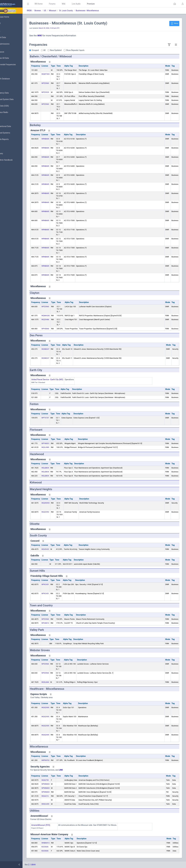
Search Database (11, 79)
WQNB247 (57, 349)
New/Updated (68, 50)
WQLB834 (57, 468)
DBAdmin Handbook (12, 160)
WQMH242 (58, 316)
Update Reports (10, 139)
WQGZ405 (57, 707)
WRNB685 (57, 139)
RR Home (50, 4)
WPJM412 (57, 623)
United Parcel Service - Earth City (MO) (59, 379)
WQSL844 (57, 682)
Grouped (47, 50)
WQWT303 (57, 74)
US (57, 11)
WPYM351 (57, 443)
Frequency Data (10, 93)
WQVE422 (57, 549)
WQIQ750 (57, 780)
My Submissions (11, 44)
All (56, 50)
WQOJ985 (57, 447)
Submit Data (9, 38)
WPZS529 (57, 92)
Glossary (7, 154)
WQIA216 (57, 796)
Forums (64, 4)
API (5, 167)
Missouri (64, 11)
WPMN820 (57, 784)
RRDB (41, 11)
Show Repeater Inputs (87, 50)
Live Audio (88, 4)
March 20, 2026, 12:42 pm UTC (61, 28)
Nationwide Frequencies (14, 65)
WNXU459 (57, 804)
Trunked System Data (13, 99)
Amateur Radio (10, 112)
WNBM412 (57, 843)
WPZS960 (57, 83)
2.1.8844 (44, 865)
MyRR (6, 23)
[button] (175, 4)
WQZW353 (57, 503)
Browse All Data (10, 58)
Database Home (10, 17)
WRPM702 (57, 760)
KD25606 (57, 847)
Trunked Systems (11, 133)
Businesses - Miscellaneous (99, 11)
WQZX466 (57, 319)
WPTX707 (57, 418)
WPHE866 (57, 329)
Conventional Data (11, 126)
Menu (174, 23)
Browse (50, 11)
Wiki (76, 4)
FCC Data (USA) (10, 106)
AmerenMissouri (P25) (53, 825)
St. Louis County (78, 11)
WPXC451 (57, 584)
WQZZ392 (57, 512)
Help (6, 173)
